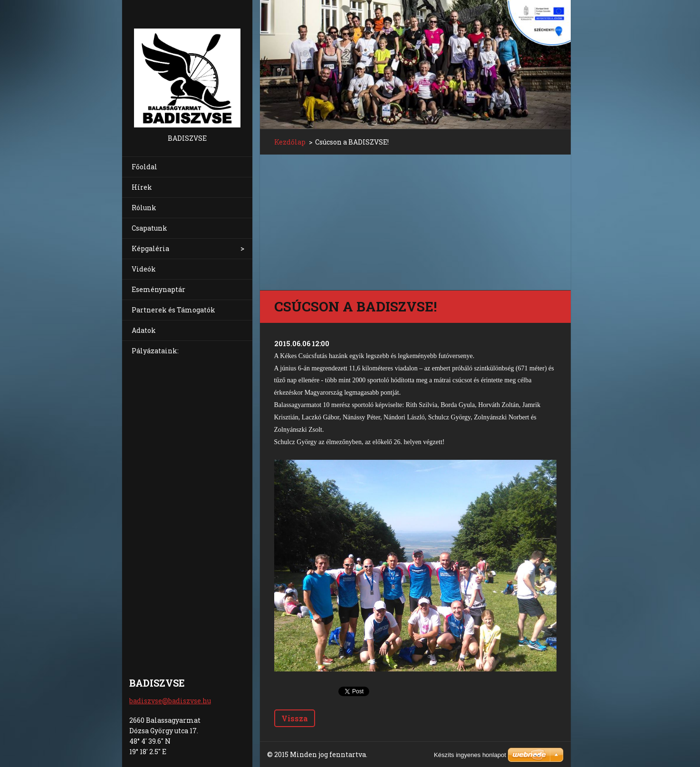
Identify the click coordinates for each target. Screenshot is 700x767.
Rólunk (144, 208)
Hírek (142, 187)
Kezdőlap (290, 142)
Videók (144, 269)
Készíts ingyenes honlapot (470, 755)
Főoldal (144, 167)
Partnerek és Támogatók (173, 310)
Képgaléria (150, 248)
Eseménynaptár (158, 289)
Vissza (295, 718)
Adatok (144, 330)
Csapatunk (149, 228)
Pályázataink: (155, 351)
